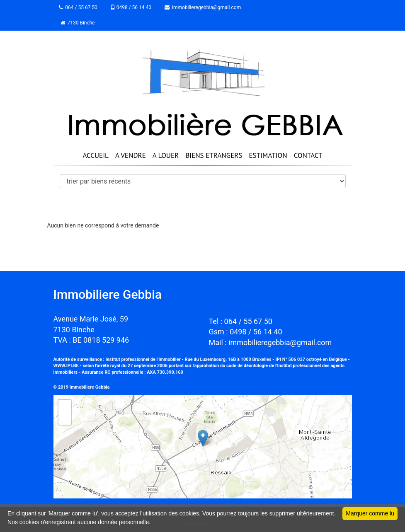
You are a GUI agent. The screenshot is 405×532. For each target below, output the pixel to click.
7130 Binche (78, 23)
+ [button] (64, 406)
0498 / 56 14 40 (132, 7)
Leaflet (343, 495)
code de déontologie (247, 366)
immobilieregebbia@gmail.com (204, 7)
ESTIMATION (268, 155)
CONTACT (308, 155)
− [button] (64, 418)
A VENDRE (131, 155)
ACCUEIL (95, 155)
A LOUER (166, 155)
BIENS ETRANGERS (214, 155)
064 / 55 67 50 (79, 7)
